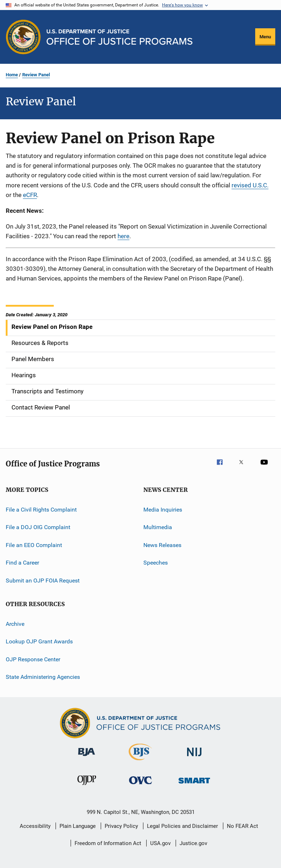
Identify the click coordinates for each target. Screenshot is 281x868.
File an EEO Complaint (34, 545)
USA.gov (160, 843)
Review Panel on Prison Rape (52, 327)
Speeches (156, 563)
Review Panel (36, 75)
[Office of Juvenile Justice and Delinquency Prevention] (87, 786)
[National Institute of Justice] (194, 757)
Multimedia (158, 527)
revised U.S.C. (250, 185)
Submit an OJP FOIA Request (43, 580)
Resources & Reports (40, 343)
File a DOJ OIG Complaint (38, 527)
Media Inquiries (163, 510)
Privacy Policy (121, 826)
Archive (15, 624)
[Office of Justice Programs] (23, 37)
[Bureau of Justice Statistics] (140, 762)
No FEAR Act (242, 826)
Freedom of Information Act (108, 843)
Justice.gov (193, 843)
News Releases (162, 545)
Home (12, 75)
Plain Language (78, 826)
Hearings (24, 375)
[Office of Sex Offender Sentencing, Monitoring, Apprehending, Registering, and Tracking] (194, 785)
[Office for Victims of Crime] (140, 785)
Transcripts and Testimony (47, 391)
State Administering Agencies (43, 677)
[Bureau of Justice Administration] (87, 757)
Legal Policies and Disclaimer (182, 826)
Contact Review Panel (41, 407)
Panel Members (33, 359)
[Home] (120, 37)
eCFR (30, 195)
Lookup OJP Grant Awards (39, 641)
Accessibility (35, 826)
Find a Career (22, 563)
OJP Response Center (33, 659)
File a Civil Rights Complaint (41, 510)
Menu (265, 37)
